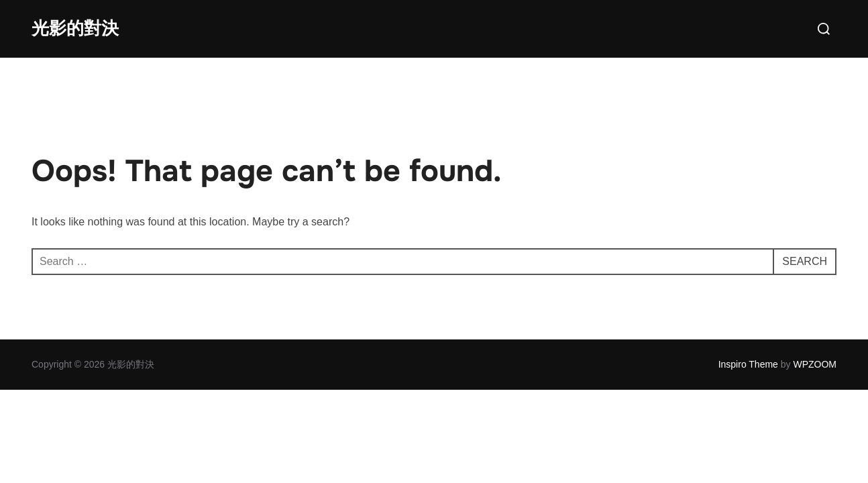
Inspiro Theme (748, 364)
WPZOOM (815, 364)
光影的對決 (75, 29)
